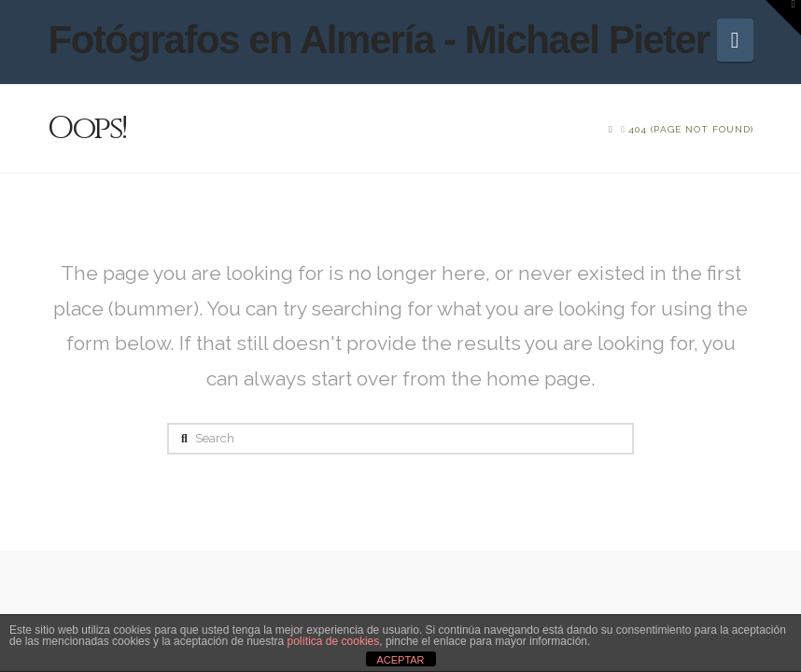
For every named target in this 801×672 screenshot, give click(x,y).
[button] (735, 40)
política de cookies (334, 641)
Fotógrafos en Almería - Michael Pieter (378, 40)
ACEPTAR (400, 660)
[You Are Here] (691, 129)
